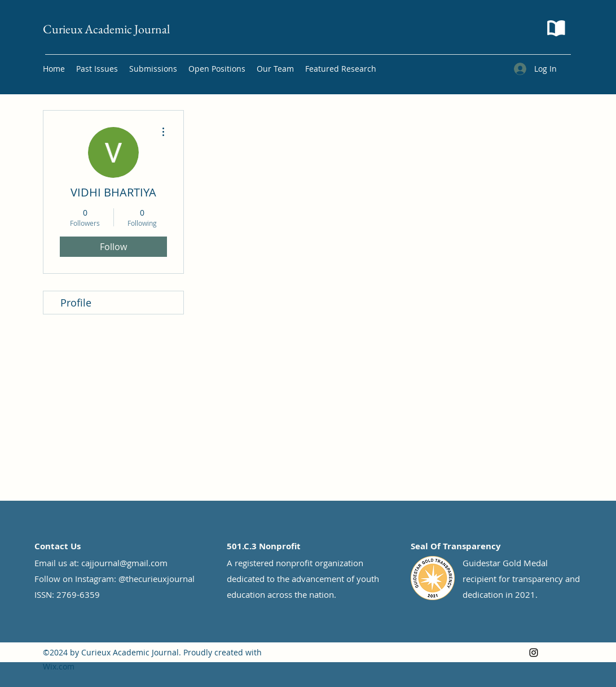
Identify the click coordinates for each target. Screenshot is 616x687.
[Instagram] (534, 653)
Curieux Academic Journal (106, 29)
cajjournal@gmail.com (124, 563)
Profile (76, 303)
